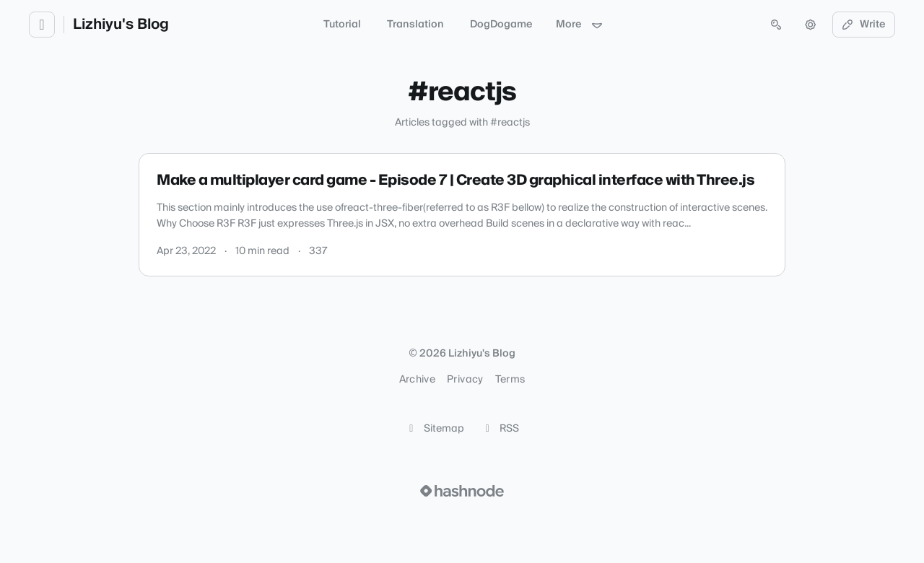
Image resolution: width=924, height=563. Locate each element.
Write (864, 25)
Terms (510, 380)
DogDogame (501, 25)
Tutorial (342, 25)
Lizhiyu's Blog (121, 25)
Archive (417, 380)
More (580, 25)
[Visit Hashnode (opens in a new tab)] (462, 491)
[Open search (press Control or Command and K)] (776, 25)
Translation (415, 25)
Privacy (465, 380)
